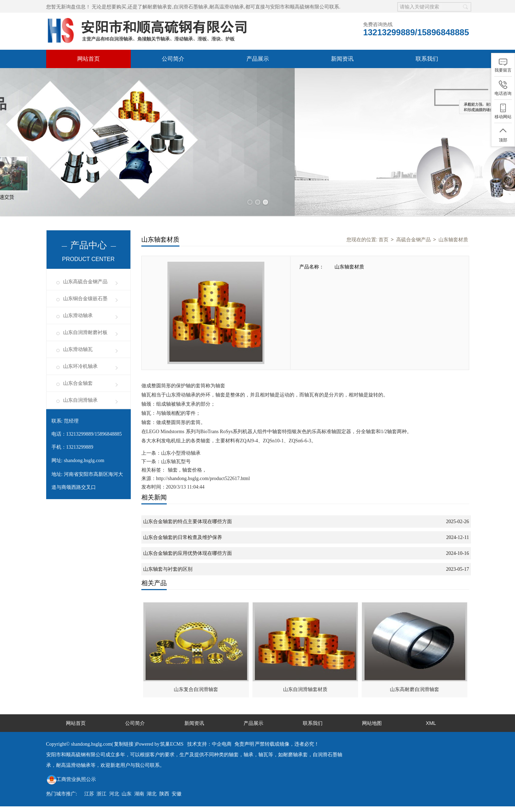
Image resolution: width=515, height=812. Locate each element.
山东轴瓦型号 (176, 462)
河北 (114, 794)
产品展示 (258, 59)
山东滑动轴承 (78, 316)
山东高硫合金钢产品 (85, 282)
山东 (127, 794)
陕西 (164, 794)
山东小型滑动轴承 (181, 453)
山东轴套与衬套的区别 (168, 569)
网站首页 (88, 59)
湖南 (139, 794)
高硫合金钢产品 (413, 240)
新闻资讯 (342, 59)
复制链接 (124, 744)
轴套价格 (192, 470)
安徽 (177, 794)
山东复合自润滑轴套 (196, 689)
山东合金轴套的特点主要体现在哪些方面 (188, 522)
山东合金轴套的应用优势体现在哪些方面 (188, 553)
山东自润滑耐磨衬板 (85, 332)
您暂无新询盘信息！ (68, 7)
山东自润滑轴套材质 (305, 689)
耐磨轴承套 (160, 7)
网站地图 (372, 723)
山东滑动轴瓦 (78, 349)
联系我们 (427, 59)
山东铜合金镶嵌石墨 (85, 299)
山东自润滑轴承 (80, 400)
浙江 (102, 794)
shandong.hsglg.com (84, 460)
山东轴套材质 (453, 240)
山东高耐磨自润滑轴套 (415, 689)
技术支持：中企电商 (209, 744)
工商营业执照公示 (71, 779)
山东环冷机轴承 (80, 366)
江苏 (89, 794)
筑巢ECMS (172, 744)
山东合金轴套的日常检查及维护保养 (183, 537)
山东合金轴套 (78, 383)
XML (431, 723)
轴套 (173, 470)
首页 (384, 240)
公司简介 (173, 59)
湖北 (152, 794)
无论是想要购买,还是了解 (119, 7)
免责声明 (244, 744)
